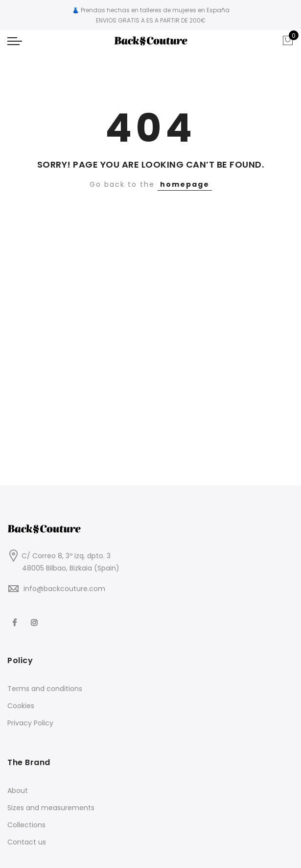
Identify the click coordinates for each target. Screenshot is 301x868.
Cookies (21, 706)
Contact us (27, 842)
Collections (26, 825)
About (18, 791)
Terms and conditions (45, 689)
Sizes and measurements (51, 808)
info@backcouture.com (64, 589)
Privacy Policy (30, 723)
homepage (185, 184)
